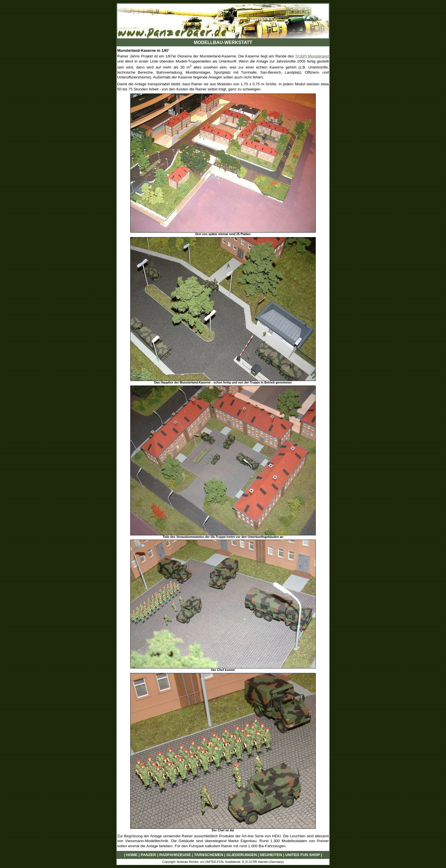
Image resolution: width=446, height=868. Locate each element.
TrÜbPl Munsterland (312, 56)
